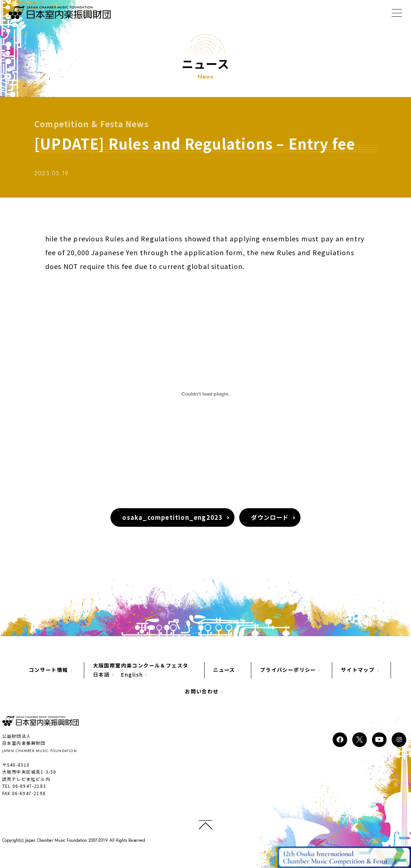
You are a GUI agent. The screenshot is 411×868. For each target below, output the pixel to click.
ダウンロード (270, 517)
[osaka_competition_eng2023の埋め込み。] (206, 394)
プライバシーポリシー (288, 670)
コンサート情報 (49, 670)
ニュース (224, 670)
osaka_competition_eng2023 (172, 517)
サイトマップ (358, 670)
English (132, 675)
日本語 (101, 675)
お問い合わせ (202, 691)
